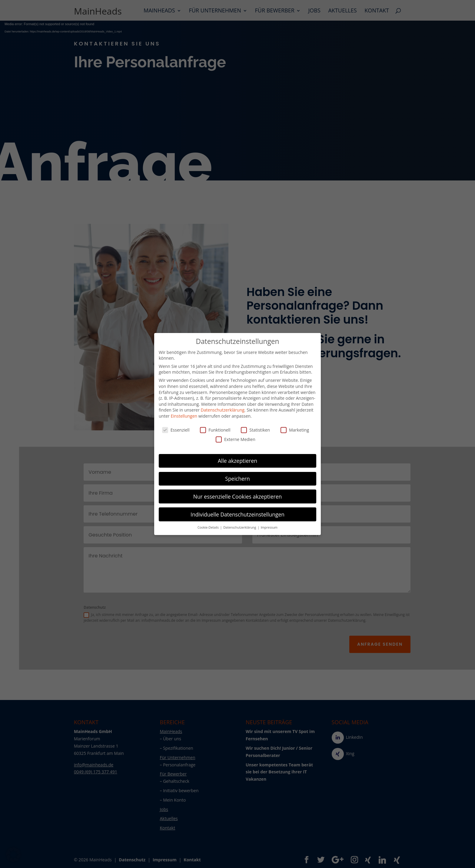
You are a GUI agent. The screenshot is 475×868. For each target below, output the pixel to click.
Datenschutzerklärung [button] (240, 527)
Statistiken (255, 430)
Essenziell (176, 430)
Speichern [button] (237, 479)
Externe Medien (236, 439)
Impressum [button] (269, 527)
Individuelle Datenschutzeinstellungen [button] (237, 514)
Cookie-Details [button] (209, 527)
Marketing (295, 430)
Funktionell (215, 430)
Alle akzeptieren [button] (237, 461)
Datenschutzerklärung (223, 410)
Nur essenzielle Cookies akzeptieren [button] (238, 496)
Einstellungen (184, 416)
